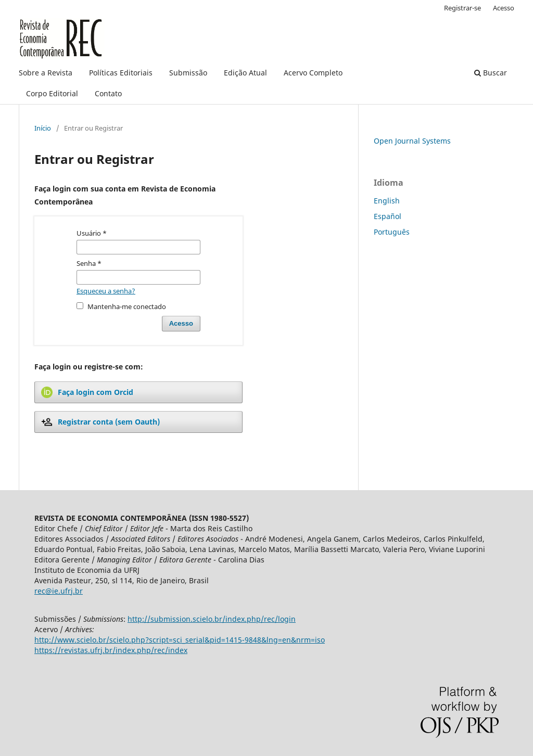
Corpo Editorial (52, 93)
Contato (108, 93)
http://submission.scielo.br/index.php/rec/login (212, 619)
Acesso (504, 8)
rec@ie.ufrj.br (59, 591)
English (387, 201)
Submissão (188, 73)
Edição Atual (245, 73)
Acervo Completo (313, 73)
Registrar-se (462, 8)
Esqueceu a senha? (106, 291)
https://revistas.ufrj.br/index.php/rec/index (111, 650)
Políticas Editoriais (121, 73)
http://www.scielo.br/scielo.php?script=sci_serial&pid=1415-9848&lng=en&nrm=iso (180, 640)
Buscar (491, 73)
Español (388, 216)
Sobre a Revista (46, 73)
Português (392, 232)
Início (43, 128)
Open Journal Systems (412, 141)
